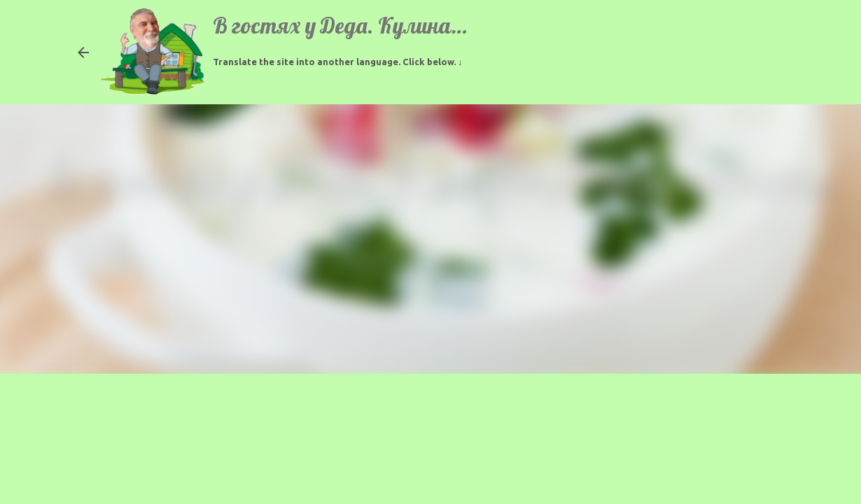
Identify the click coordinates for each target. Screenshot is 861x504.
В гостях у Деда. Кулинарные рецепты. (400, 25)
